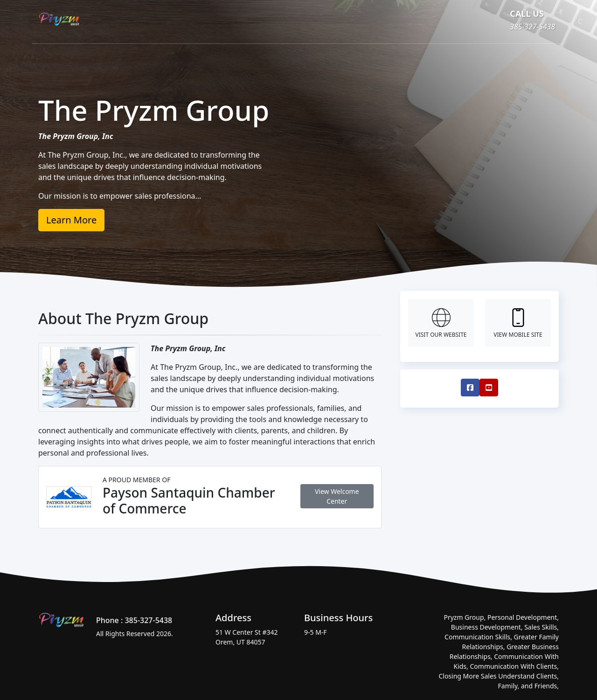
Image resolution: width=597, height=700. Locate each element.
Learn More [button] (71, 220)
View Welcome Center (337, 496)
